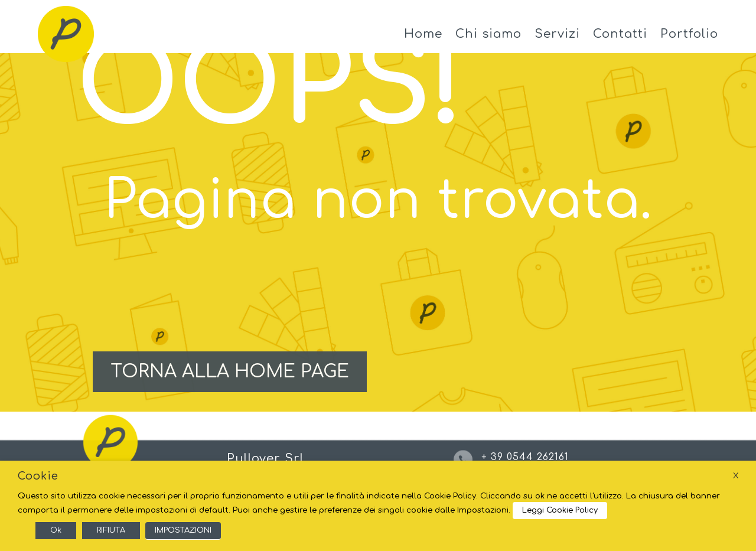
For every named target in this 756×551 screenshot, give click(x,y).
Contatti (620, 34)
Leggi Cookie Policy (560, 510)
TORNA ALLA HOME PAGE (230, 372)
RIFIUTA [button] (111, 530)
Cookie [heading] (38, 476)
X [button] (736, 476)
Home (423, 34)
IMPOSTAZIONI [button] (183, 530)
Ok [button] (56, 530)
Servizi (557, 34)
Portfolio (689, 34)
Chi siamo (488, 34)
